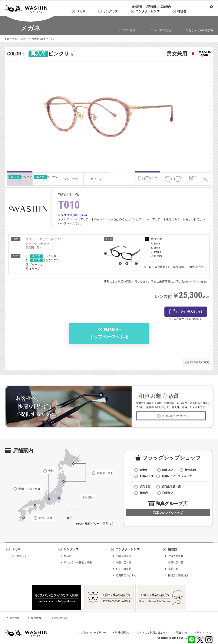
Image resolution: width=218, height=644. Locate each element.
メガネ (81, 11)
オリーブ (96, 179)
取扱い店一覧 (123, 562)
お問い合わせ (60, 618)
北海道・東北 (105, 473)
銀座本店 (168, 470)
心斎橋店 (168, 493)
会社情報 (137, 7)
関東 (91, 498)
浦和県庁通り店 (171, 487)
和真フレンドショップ (168, 513)
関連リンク (182, 633)
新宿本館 (190, 470)
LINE (191, 640)
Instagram (209, 640)
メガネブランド (131, 30)
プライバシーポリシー (94, 633)
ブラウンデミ (46, 179)
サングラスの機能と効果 (78, 562)
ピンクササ (20, 179)
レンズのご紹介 (163, 30)
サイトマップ (204, 633)
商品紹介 (69, 556)
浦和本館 (145, 487)
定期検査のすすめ (126, 575)
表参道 (144, 470)
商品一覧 (173, 569)
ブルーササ (71, 179)
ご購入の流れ (123, 556)
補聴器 (182, 11)
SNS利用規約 (122, 633)
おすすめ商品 (123, 569)
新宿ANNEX (146, 476)
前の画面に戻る (200, 362)
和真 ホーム (11, 39)
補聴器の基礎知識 (178, 575)
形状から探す (39, 39)
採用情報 (151, 7)
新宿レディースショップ (177, 476)
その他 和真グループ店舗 (92, 524)
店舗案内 (166, 7)
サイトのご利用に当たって (152, 633)
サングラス (110, 11)
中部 (51, 471)
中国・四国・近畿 (29, 489)
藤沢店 (144, 493)
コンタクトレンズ (148, 11)
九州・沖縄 (45, 518)
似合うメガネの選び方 (199, 30)
